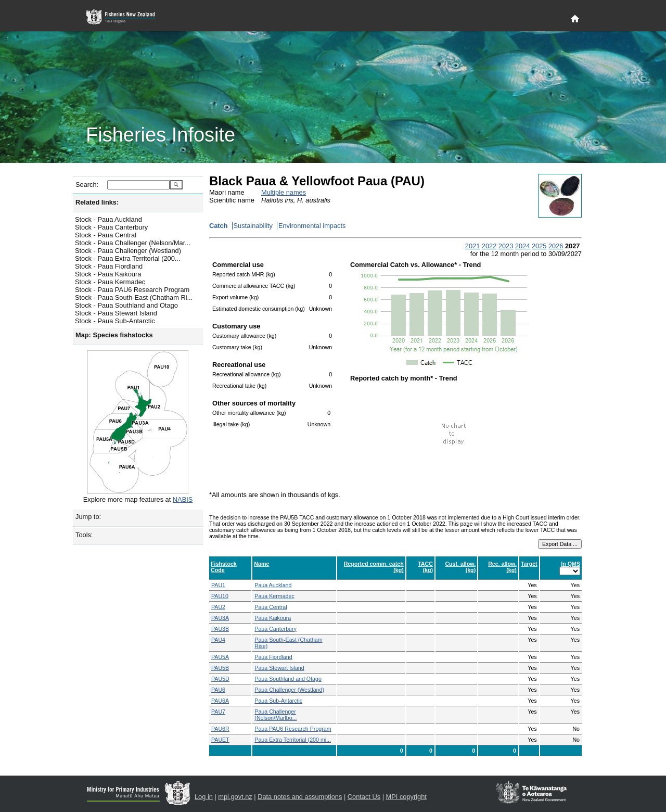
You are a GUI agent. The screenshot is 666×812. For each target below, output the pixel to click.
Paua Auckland (273, 585)
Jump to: (88, 517)
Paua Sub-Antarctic (278, 701)
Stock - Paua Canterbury (111, 227)
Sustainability (253, 226)
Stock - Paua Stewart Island (116, 313)
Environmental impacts (312, 226)
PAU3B (220, 629)
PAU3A (220, 618)
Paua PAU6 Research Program (293, 729)
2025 (539, 246)
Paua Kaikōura (273, 618)
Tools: (84, 535)
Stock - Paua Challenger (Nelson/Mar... (133, 243)
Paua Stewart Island (279, 668)
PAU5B (220, 668)
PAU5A (220, 657)
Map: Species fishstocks (114, 335)
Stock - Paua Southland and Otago (126, 305)
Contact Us (364, 797)
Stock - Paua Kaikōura (108, 274)
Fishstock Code (224, 567)
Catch (219, 226)
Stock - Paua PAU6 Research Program (132, 290)
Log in (204, 797)
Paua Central (271, 607)
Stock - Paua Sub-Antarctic (115, 321)
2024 (522, 246)
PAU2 (218, 607)
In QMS (571, 564)
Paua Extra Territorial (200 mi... (293, 740)
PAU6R (220, 729)
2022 (489, 246)
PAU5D (220, 679)
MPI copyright (406, 797)
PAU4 (218, 640)
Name (261, 564)
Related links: (97, 202)
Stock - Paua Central (106, 235)
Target (529, 564)
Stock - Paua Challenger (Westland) (128, 251)
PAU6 (218, 690)
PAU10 (220, 596)
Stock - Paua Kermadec (110, 282)
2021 (472, 246)
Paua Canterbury (276, 629)
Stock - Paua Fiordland (109, 266)
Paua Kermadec (274, 596)
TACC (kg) (425, 567)
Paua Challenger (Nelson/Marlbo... (276, 715)
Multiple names (284, 192)
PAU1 (218, 585)
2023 (506, 246)
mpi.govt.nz (235, 797)
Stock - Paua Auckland (108, 219)
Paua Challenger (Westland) (289, 690)
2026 (556, 246)
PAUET (220, 740)
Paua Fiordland (273, 657)
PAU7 (218, 712)
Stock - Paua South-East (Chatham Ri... (134, 297)
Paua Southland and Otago (288, 679)
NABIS (183, 499)
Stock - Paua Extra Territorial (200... (127, 258)
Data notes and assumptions (300, 797)
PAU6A (220, 701)
